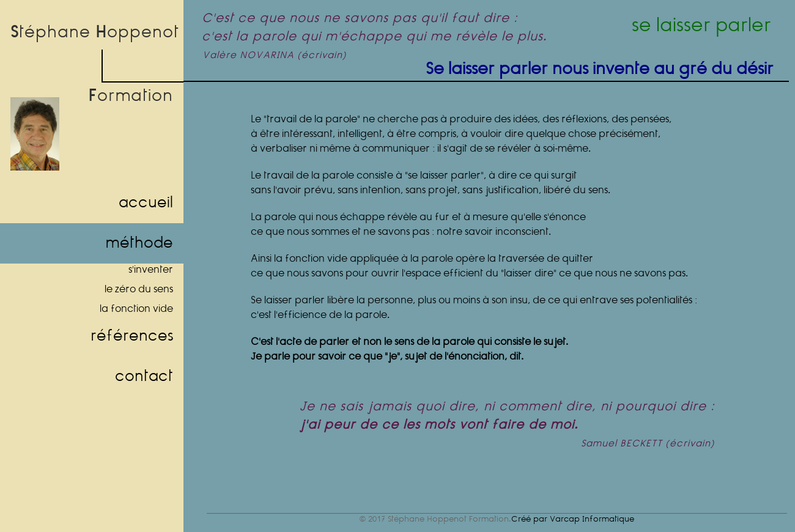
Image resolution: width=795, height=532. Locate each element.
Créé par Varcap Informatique (573, 519)
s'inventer (151, 270)
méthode (139, 243)
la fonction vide (136, 309)
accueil (146, 203)
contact (144, 377)
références (132, 336)
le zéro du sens (139, 290)
